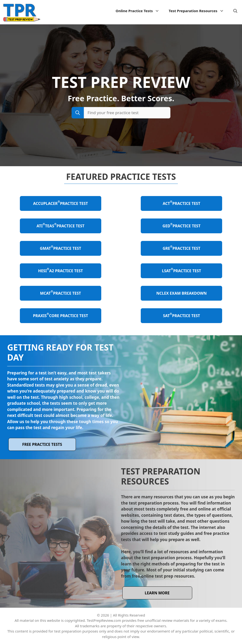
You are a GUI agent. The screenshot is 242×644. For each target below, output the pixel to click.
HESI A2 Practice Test (60, 270)
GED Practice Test (182, 225)
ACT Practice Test (182, 203)
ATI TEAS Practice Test (61, 225)
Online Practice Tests (140, 11)
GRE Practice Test (181, 248)
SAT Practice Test (182, 315)
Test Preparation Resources (199, 11)
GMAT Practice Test (61, 248)
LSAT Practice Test (182, 270)
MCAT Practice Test (60, 293)
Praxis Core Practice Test (61, 315)
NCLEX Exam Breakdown (182, 293)
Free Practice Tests (42, 444)
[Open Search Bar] (235, 11)
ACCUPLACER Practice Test (60, 203)
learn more (157, 593)
